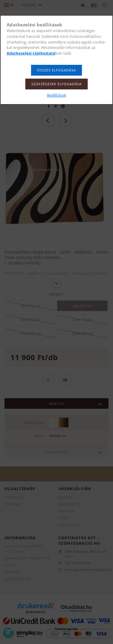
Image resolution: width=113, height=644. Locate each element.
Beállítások (57, 95)
